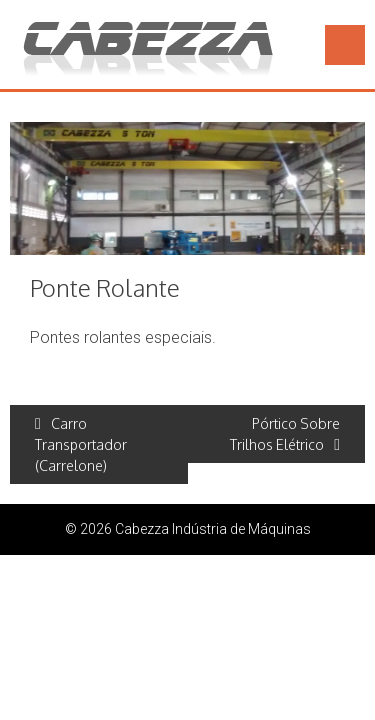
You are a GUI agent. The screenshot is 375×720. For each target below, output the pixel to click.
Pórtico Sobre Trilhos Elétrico (285, 434)
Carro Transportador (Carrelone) (81, 444)
